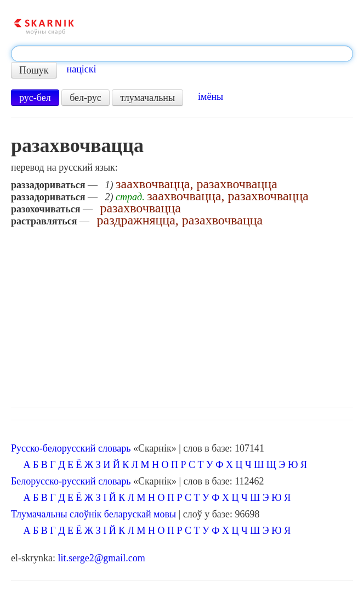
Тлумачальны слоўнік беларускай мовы (93, 514)
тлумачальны (147, 98)
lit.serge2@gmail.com (101, 558)
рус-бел (35, 98)
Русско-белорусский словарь (71, 448)
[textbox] (182, 54)
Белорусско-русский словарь (71, 481)
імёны (211, 97)
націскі (82, 69)
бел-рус (86, 98)
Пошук (34, 70)
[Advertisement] (182, 314)
